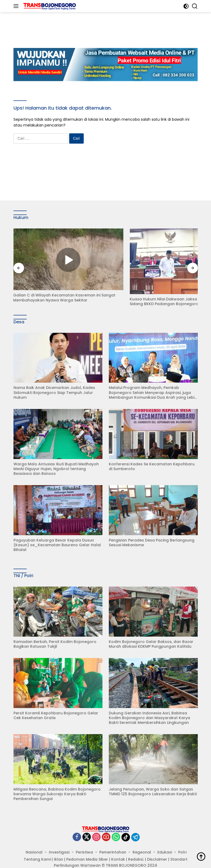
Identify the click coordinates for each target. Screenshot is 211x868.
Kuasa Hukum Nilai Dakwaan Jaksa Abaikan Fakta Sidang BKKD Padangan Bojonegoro (151, 289)
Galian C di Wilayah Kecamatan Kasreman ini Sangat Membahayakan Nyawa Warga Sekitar (57, 288)
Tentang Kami (37, 849)
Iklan (58, 849)
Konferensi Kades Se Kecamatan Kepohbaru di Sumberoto (152, 456)
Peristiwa (84, 841)
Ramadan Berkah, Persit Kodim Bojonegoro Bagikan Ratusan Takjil (55, 633)
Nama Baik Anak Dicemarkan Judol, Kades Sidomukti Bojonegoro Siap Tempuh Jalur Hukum (54, 382)
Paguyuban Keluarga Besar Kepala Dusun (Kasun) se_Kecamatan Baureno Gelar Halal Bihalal (57, 534)
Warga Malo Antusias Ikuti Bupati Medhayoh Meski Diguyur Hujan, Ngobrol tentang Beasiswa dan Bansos (56, 458)
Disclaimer (157, 849)
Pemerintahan (113, 841)
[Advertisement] (110, 24)
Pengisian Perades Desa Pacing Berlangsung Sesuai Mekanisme (152, 532)
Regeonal (142, 841)
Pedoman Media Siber (87, 849)
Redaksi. (136, 849)
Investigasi (59, 841)
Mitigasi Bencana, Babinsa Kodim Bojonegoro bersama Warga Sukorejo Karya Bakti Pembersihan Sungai (57, 783)
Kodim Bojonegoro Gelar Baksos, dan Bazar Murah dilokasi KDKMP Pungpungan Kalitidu (151, 633)
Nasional (34, 841)
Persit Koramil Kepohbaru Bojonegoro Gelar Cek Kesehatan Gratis (56, 705)
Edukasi (165, 841)
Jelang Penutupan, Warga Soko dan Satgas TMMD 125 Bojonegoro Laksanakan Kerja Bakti (153, 781)
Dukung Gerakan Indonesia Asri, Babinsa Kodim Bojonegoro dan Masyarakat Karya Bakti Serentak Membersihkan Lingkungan (149, 707)
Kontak (118, 849)
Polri (182, 841)
